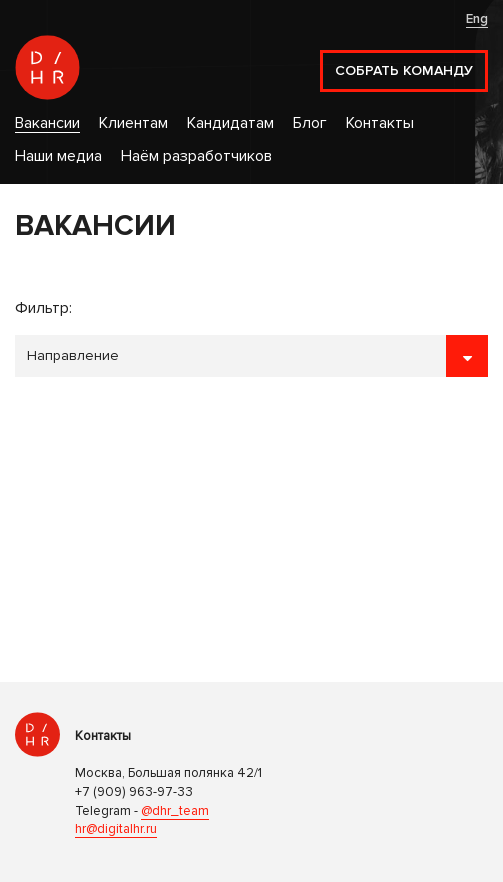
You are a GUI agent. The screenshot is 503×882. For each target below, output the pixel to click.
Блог (310, 123)
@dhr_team (175, 811)
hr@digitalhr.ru (116, 829)
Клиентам (133, 123)
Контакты (380, 123)
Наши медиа (58, 156)
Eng (477, 19)
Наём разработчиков (196, 156)
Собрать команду (404, 70)
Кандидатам (230, 123)
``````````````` (251, 356)
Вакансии (47, 123)
